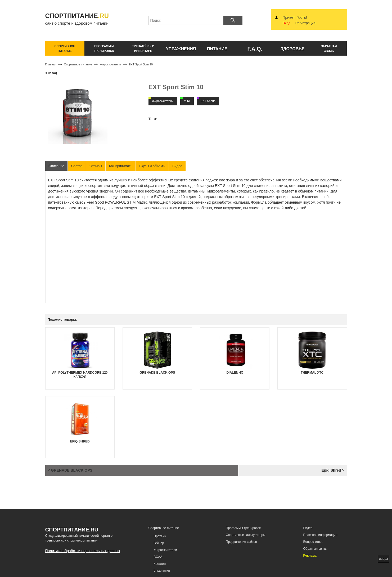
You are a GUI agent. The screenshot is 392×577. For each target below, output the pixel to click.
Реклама (310, 556)
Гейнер (159, 543)
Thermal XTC (312, 373)
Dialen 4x (235, 373)
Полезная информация (320, 535)
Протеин (160, 536)
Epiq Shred (80, 441)
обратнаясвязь (329, 48)
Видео (179, 166)
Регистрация (305, 23)
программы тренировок (104, 48)
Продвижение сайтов (241, 542)
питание (217, 49)
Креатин (160, 564)
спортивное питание (65, 48)
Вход (287, 23)
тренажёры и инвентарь (143, 48)
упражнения (181, 49)
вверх (384, 559)
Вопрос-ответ (313, 542)
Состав (77, 166)
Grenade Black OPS (157, 373)
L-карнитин (162, 571)
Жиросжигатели (165, 550)
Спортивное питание (164, 528)
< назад (51, 73)
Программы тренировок (243, 528)
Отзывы (96, 166)
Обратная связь (315, 549)
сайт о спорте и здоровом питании (82, 19)
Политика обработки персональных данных (83, 551)
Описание (57, 166)
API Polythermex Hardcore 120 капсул (80, 375)
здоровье (293, 49)
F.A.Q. (255, 49)
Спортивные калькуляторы (245, 535)
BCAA (158, 557)
